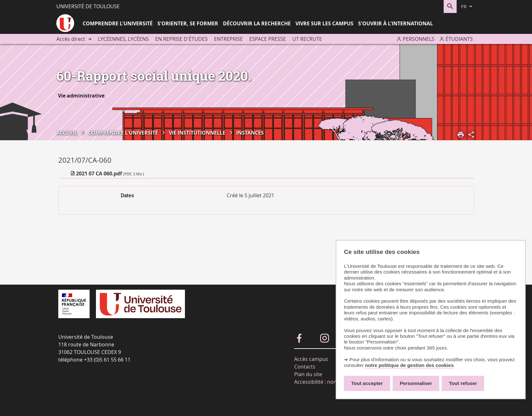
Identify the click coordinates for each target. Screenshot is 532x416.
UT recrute (307, 39)
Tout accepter (367, 383)
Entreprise (228, 39)
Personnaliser (416, 383)
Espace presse (268, 39)
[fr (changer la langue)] (467, 6)
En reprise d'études (181, 39)
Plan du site (308, 374)
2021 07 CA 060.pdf (110, 173)
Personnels (419, 39)
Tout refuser (463, 383)
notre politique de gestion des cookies (409, 365)
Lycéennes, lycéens (123, 39)
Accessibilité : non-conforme (328, 382)
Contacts (305, 367)
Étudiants (459, 39)
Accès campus (311, 359)
